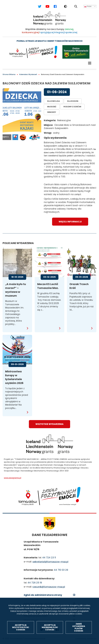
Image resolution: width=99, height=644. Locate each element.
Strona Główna (9, 74)
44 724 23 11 (49, 558)
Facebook (53, 4)
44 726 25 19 (35, 583)
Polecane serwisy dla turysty (40, 604)
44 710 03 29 (61, 570)
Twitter (37, 4)
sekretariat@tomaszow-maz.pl (50, 562)
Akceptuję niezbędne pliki (50, 637)
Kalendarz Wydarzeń (28, 74)
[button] (22, 115)
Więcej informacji (70, 222)
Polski (88, 6)
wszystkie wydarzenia (49, 424)
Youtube (45, 4)
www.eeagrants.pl (13, 478)
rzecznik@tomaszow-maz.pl (49, 587)
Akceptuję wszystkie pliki (21, 637)
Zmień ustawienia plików (79, 637)
